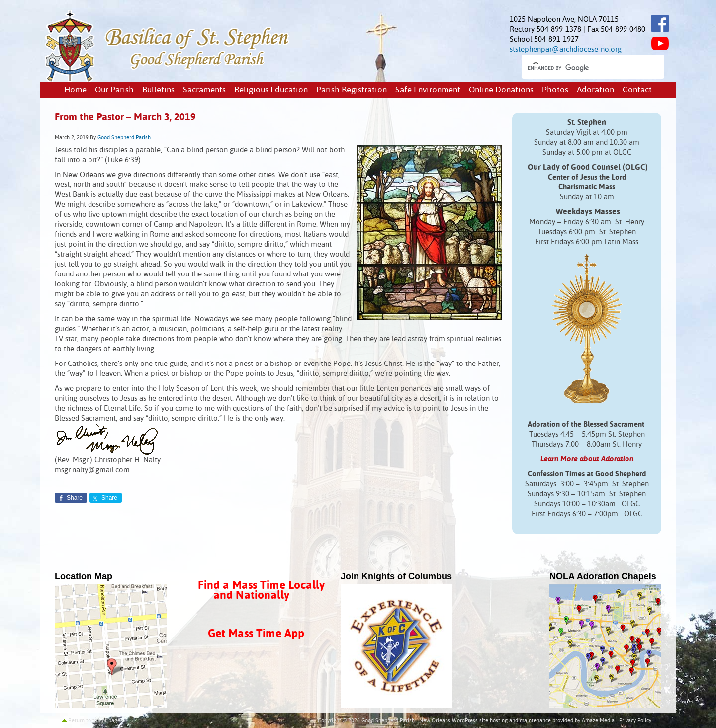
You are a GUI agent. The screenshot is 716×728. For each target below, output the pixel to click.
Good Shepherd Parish (124, 138)
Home (75, 90)
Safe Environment (428, 90)
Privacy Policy (635, 721)
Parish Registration (352, 90)
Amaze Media (598, 721)
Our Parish (114, 90)
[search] (584, 68)
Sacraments (204, 90)
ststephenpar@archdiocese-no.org (566, 49)
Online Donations (501, 90)
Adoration (595, 90)
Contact (637, 90)
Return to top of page (94, 721)
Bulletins (158, 90)
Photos (555, 90)
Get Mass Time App (256, 634)
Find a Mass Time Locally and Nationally (261, 591)
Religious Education (271, 90)
